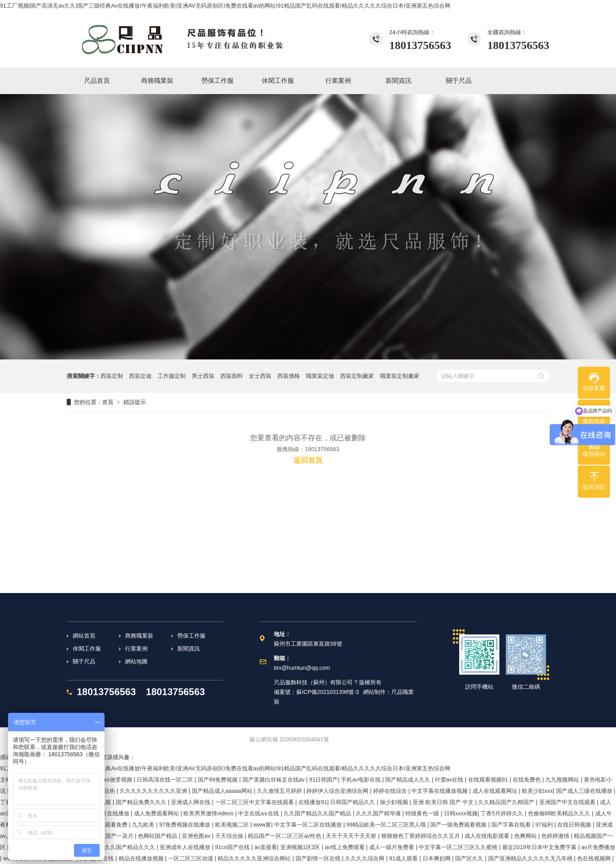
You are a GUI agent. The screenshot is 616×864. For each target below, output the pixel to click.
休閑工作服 (87, 649)
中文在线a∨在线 (259, 813)
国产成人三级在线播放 (585, 791)
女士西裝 (260, 376)
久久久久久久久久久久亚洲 (154, 791)
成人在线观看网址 (496, 791)
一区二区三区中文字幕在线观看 (255, 802)
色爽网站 (526, 836)
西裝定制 (112, 376)
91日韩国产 (324, 780)
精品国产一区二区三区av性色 (285, 836)
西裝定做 (140, 376)
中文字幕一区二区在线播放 (309, 825)
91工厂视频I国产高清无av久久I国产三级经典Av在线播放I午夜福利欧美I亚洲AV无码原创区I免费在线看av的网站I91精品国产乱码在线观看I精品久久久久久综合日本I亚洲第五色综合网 (225, 6)
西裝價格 (289, 376)
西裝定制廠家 (357, 376)
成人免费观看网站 (157, 813)
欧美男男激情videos (209, 813)
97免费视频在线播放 (186, 825)
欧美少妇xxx (537, 791)
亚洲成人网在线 (191, 802)
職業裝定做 (320, 376)
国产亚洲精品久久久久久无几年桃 (531, 858)
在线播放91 (313, 802)
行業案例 (136, 649)
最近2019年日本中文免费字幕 (540, 847)
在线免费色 (528, 780)
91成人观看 (404, 858)
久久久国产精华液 (379, 813)
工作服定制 (172, 376)
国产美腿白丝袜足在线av (274, 780)
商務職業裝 (139, 636)
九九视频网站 (563, 780)
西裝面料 (232, 376)
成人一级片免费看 (392, 847)
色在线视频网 (595, 858)
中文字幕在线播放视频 (440, 791)
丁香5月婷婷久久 (503, 813)
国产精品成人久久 (409, 780)
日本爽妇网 (437, 858)
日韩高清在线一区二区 (166, 780)
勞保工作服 (191, 636)
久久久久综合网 (365, 858)
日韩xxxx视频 (461, 813)
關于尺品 (84, 661)
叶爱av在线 (450, 780)
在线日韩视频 (575, 825)
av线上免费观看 (346, 847)
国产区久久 (470, 858)
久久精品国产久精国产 (507, 802)
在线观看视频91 (489, 780)
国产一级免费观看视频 (459, 825)
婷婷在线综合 (391, 791)
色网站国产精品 (158, 836)
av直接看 (266, 847)
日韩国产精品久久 (353, 802)
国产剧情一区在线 (319, 858)
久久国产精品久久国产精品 (318, 813)
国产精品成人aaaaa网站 (223, 791)
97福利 (545, 825)
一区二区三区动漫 (191, 858)
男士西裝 (203, 376)
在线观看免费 (111, 825)
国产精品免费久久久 (142, 802)
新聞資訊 (189, 649)
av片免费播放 (598, 847)
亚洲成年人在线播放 (186, 847)
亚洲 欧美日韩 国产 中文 (444, 802)
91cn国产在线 (233, 847)
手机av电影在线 (362, 780)
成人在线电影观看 (488, 836)
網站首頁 (84, 636)
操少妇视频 (395, 802)
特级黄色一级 (423, 813)
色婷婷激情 (556, 836)
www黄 (262, 825)
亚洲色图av (197, 836)
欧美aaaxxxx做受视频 (106, 780)
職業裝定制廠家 (400, 376)
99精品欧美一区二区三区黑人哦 (387, 825)
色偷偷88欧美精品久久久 (560, 813)
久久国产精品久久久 (131, 847)
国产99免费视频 (219, 780)
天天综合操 (230, 836)
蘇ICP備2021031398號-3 (328, 692)
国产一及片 (120, 836)
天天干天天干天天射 (352, 836)
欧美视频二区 (233, 825)
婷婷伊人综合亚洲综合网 (338, 791)
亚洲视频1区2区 (301, 847)
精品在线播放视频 (142, 858)
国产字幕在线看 (512, 825)
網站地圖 (136, 661)
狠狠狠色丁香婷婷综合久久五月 (421, 836)
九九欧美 (144, 825)
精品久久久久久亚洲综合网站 (255, 858)
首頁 (108, 402)
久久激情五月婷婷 (280, 791)
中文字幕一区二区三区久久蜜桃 (459, 847)
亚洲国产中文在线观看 (568, 802)
